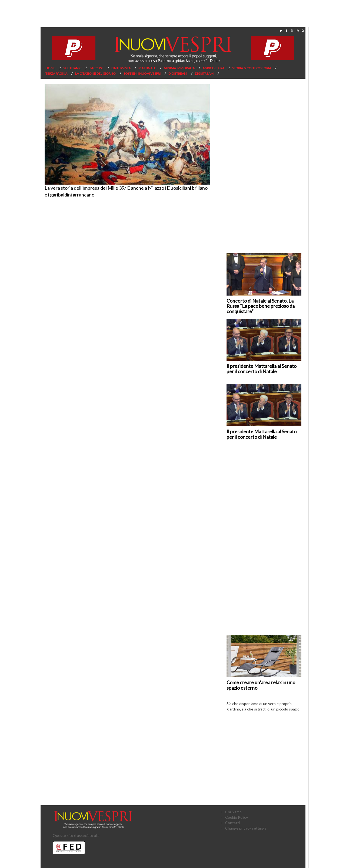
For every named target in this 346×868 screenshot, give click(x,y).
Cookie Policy (237, 817)
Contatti (232, 823)
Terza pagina (56, 73)
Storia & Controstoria (252, 68)
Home (50, 68)
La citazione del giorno (95, 73)
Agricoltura (213, 68)
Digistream (178, 73)
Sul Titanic (72, 68)
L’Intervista (121, 68)
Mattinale (147, 68)
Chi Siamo (233, 812)
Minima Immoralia (179, 68)
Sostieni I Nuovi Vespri (142, 73)
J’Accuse (96, 68)
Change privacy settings (246, 828)
